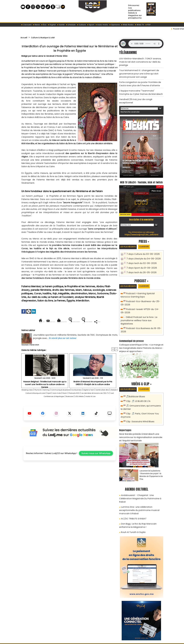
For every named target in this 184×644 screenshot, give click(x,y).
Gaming (54, 399)
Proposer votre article (74, 628)
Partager (86, 331)
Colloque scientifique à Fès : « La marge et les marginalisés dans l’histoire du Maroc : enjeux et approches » (141, 334)
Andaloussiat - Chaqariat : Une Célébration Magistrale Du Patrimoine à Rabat (140, 479)
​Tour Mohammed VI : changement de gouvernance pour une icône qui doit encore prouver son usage (140, 68)
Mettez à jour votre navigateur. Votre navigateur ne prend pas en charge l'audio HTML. (145, 44)
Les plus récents (129, 240)
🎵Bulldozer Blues (135, 383)
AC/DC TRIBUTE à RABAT (132, 492)
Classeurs (148, 240)
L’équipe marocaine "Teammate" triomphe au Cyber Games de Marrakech (140, 85)
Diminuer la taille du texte (63, 331)
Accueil (25, 37)
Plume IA (44, 399)
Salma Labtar (38, 56)
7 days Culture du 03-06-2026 (141, 247)
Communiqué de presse (73, 399)
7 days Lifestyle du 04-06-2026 (141, 252)
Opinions (115, 25)
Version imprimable (71, 322)
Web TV (140, 25)
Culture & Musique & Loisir (47, 37)
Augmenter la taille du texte (101, 322)
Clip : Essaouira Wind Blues (139, 406)
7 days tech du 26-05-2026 (140, 265)
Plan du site (85, 641)
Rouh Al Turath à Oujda (132, 504)
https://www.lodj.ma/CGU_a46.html (141, 227)
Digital (52, 25)
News (36, 25)
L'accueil (26, 25)
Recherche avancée (129, 100)
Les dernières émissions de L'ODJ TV (49, 405)
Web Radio (127, 25)
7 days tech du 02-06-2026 (140, 256)
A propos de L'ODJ (39, 628)
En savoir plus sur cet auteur (63, 347)
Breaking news (30, 399)
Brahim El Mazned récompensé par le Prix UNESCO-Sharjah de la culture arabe (93, 392)
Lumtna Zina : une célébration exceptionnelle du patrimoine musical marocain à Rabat (141, 486)
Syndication (98, 641)
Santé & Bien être (31, 402)
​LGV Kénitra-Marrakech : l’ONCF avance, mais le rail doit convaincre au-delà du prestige (141, 60)
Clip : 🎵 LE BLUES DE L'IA (137, 387)
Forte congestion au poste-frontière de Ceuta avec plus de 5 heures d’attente (140, 77)
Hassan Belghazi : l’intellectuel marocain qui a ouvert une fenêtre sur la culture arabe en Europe (45, 392)
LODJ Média (62, 409)
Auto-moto (102, 25)
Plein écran (157, 184)
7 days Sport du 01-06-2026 (140, 260)
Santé (61, 25)
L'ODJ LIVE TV (109, 628)
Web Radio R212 (146, 629)
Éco (44, 25)
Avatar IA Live (77, 409)
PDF (148, 25)
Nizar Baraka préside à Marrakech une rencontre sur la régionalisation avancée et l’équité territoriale (141, 421)
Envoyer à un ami (46, 322)
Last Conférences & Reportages (85, 405)
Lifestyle (71, 25)
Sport (91, 25)
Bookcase (109, 405)
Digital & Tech (108, 399)
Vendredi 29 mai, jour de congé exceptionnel (140, 91)
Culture (81, 25)
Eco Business (93, 399)
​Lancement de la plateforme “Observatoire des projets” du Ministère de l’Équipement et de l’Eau (151, 458)
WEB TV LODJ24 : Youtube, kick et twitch (141, 172)
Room (103, 402)
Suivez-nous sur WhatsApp (96, 466)
